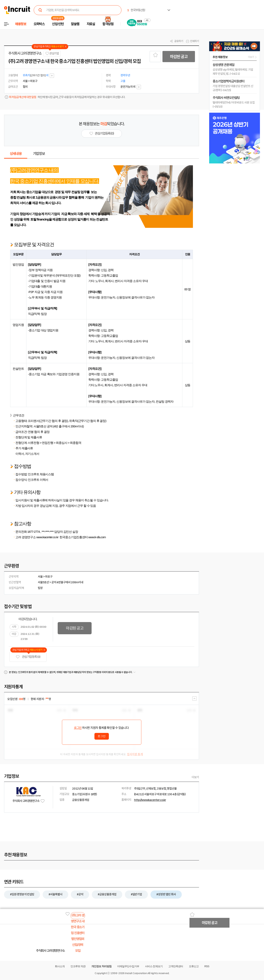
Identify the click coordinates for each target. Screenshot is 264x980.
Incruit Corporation (136, 973)
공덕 (54, 582)
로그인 (78, 728)
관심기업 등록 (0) (28, 657)
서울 (40, 577)
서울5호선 (43, 582)
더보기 (195, 777)
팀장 (40, 588)
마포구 (49, 577)
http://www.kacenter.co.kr (150, 800)
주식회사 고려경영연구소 (25, 53)
